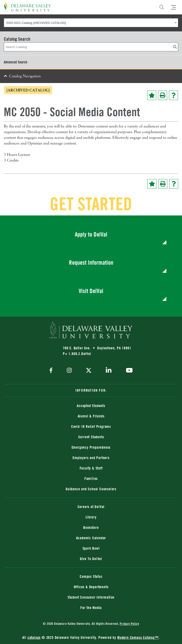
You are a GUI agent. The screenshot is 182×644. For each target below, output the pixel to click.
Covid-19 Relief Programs (91, 426)
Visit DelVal (91, 291)
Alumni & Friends (91, 416)
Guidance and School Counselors (91, 489)
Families (91, 478)
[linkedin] (109, 371)
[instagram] (69, 371)
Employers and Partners (91, 458)
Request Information (91, 262)
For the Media (91, 608)
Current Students (91, 437)
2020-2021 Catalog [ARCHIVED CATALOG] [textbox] (36, 23)
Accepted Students (91, 406)
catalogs (34, 637)
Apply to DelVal (91, 234)
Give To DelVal (91, 559)
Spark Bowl (91, 548)
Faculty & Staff (91, 468)
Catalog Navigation (25, 76)
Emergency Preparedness (91, 447)
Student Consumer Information (91, 597)
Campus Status (91, 576)
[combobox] (91, 23)
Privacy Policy (129, 624)
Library (91, 517)
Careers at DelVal (91, 507)
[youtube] (128, 371)
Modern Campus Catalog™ (138, 637)
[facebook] (52, 371)
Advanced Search (16, 62)
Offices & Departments (91, 587)
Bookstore (91, 527)
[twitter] (89, 371)
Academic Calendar (91, 538)
